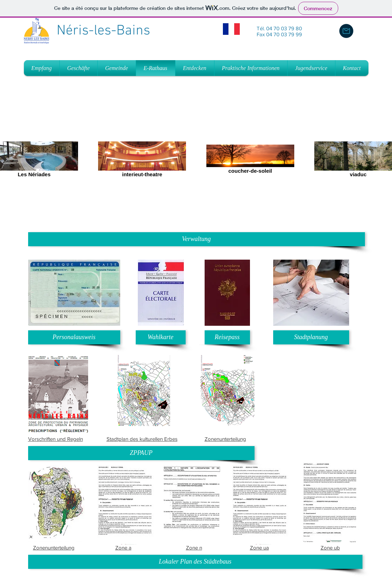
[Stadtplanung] (311, 337)
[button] (197, 239)
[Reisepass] (227, 337)
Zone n (194, 548)
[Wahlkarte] (161, 337)
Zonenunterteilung (225, 439)
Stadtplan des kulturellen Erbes (142, 439)
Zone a (123, 548)
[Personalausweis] (74, 337)
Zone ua (259, 548)
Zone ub (330, 548)
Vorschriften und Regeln (56, 439)
